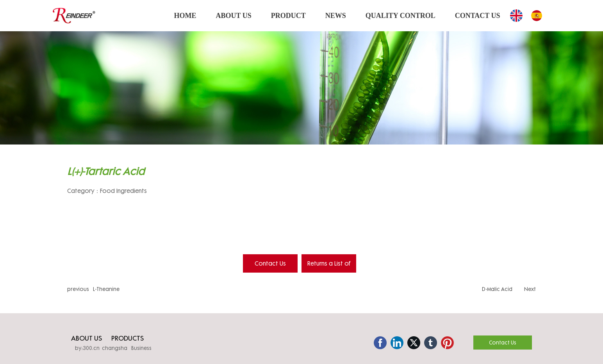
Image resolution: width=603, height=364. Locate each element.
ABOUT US (87, 338)
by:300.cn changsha (101, 348)
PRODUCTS (128, 338)
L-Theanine (106, 289)
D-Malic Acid (497, 289)
